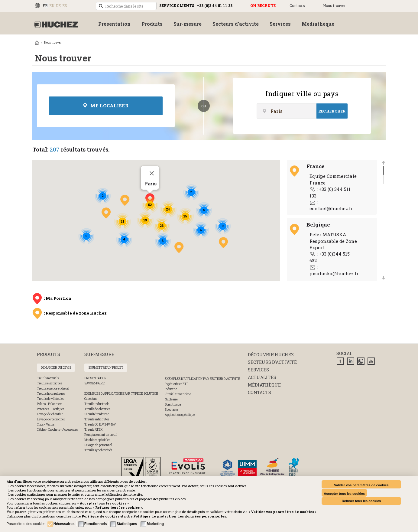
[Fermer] (152, 173)
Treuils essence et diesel (53, 388)
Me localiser (106, 106)
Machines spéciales (97, 440)
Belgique (318, 225)
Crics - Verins (46, 424)
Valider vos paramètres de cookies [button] (361, 485)
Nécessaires (64, 524)
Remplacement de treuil (101, 435)
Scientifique (173, 405)
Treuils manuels (48, 378)
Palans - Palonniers (50, 404)
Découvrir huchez (271, 355)
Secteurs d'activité (272, 362)
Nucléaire (171, 399)
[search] (126, 6)
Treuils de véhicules (50, 399)
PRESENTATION (95, 378)
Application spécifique (180, 415)
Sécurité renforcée (97, 414)
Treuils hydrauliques (51, 394)
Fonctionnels (96, 524)
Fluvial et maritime (178, 394)
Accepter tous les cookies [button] (344, 494)
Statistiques (127, 524)
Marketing (155, 524)
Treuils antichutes (97, 419)
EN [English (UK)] (52, 5)
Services (258, 370)
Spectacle (171, 410)
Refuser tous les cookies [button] (361, 501)
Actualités (262, 377)
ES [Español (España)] (65, 5)
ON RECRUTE (263, 5)
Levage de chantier (50, 414)
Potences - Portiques (50, 409)
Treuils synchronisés (98, 450)
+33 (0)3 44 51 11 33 (215, 5)
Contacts (297, 5)
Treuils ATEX (93, 430)
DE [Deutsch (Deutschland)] (58, 5)
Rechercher (332, 111)
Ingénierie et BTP (177, 384)
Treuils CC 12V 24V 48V (100, 424)
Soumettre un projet (106, 368)
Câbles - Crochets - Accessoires (57, 430)
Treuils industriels (97, 404)
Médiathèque (264, 385)
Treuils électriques (49, 383)
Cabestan (91, 399)
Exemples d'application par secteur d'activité (202, 379)
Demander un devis (56, 368)
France (316, 166)
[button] (180, 516)
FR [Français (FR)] (45, 5)
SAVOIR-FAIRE (94, 383)
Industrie (171, 389)
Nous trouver (334, 5)
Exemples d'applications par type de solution (121, 394)
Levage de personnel (51, 419)
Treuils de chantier (97, 409)
